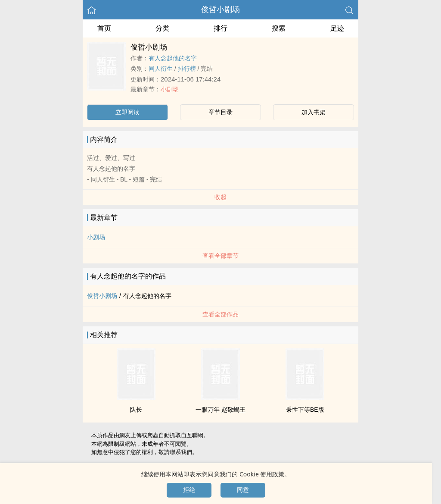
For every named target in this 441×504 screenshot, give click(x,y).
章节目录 (220, 112)
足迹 (337, 28)
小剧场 (170, 89)
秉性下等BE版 (305, 410)
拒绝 (189, 490)
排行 (220, 28)
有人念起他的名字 (173, 58)
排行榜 (187, 69)
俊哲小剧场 (220, 9)
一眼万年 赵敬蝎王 (220, 410)
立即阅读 (127, 112)
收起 (220, 197)
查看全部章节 (220, 256)
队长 (136, 410)
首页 (104, 28)
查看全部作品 (220, 314)
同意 (243, 490)
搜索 (279, 28)
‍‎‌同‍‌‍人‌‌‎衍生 (161, 69)
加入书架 (314, 112)
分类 (162, 28)
